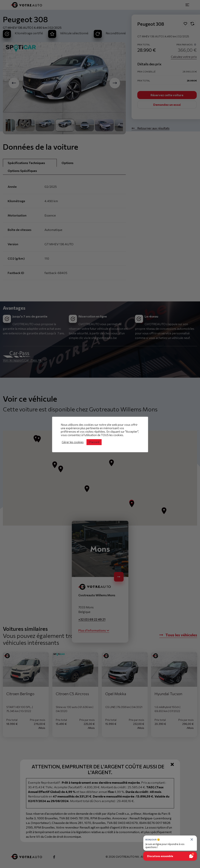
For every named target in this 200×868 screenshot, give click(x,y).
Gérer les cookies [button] (73, 442)
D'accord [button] (94, 442)
